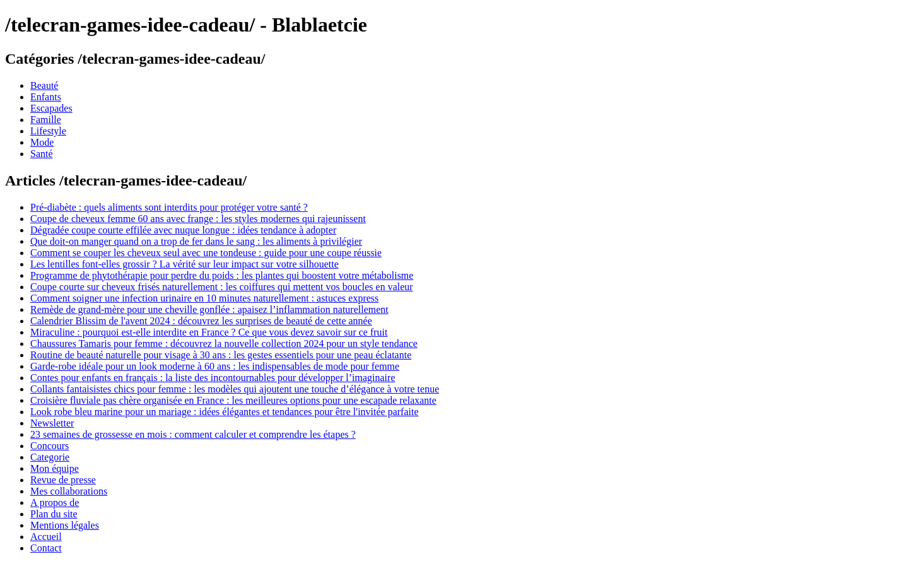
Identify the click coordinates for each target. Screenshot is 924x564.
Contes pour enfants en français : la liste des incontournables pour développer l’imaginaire (213, 378)
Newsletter (52, 423)
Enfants (46, 97)
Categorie (50, 457)
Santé (42, 154)
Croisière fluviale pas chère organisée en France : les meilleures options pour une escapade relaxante (233, 400)
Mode (42, 142)
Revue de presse (63, 480)
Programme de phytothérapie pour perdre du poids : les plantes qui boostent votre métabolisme (222, 275)
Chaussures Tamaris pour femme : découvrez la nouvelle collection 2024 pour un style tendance (224, 344)
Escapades (51, 108)
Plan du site (54, 514)
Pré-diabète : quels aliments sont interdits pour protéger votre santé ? (169, 207)
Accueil (46, 537)
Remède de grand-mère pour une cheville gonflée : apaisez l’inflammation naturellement (209, 309)
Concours (50, 446)
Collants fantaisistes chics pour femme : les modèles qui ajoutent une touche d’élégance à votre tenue (235, 389)
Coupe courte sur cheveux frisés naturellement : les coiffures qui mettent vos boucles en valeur (222, 287)
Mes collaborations (69, 491)
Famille (46, 120)
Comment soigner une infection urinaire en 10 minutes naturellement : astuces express (204, 298)
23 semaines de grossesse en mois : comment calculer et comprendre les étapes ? (193, 434)
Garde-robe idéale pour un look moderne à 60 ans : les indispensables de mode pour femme (215, 366)
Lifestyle (48, 131)
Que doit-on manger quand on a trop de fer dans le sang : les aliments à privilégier (196, 241)
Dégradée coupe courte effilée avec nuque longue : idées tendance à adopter (183, 230)
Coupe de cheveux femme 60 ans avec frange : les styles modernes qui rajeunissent (198, 219)
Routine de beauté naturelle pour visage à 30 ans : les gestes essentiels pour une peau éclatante (221, 355)
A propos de (55, 502)
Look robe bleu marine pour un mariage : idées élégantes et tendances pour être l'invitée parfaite (225, 412)
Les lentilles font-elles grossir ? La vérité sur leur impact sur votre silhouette (184, 264)
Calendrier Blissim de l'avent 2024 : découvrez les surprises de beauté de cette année (201, 321)
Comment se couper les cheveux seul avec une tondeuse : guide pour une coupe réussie (206, 253)
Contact (46, 548)
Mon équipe (55, 468)
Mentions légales (65, 525)
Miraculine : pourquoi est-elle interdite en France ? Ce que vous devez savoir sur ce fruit (209, 332)
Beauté (44, 85)
